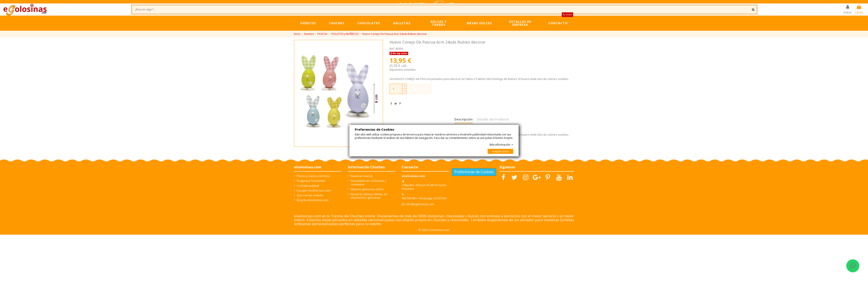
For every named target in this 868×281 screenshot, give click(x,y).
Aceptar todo (500, 151)
